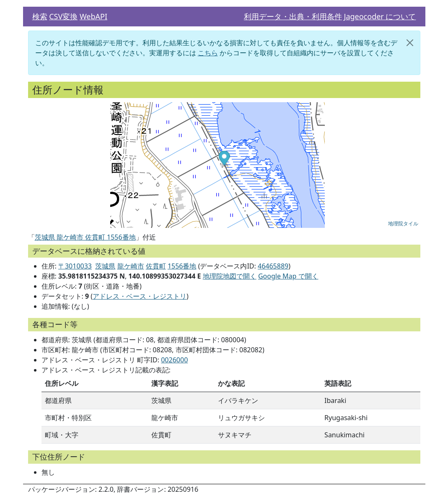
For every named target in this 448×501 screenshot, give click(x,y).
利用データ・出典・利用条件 (293, 16)
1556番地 (182, 266)
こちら (208, 53)
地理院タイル (403, 224)
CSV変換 (63, 16)
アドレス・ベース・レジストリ (140, 296)
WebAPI (93, 16)
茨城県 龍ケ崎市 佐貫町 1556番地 (85, 237)
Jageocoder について (380, 16)
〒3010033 (75, 266)
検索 (40, 16)
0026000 (174, 360)
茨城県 (105, 266)
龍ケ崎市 (131, 266)
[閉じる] (410, 43)
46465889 (273, 266)
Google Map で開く (288, 276)
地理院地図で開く (230, 276)
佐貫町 (156, 266)
